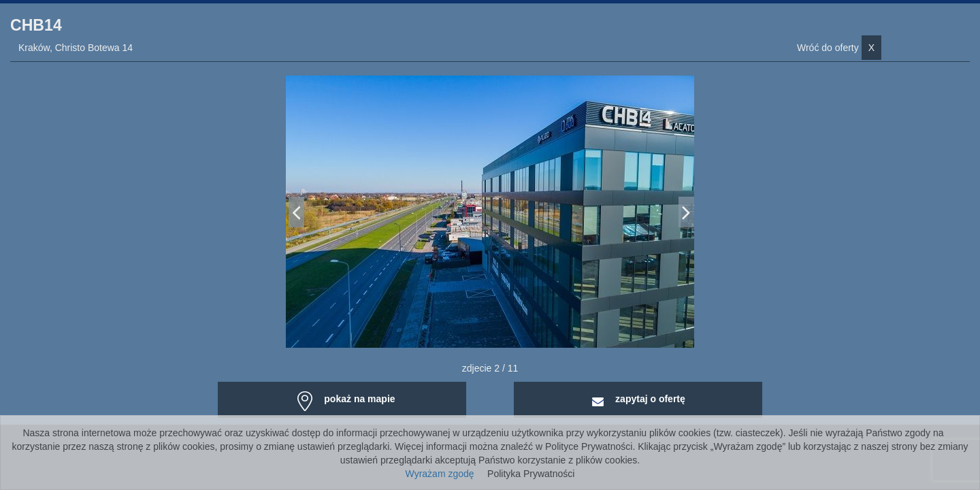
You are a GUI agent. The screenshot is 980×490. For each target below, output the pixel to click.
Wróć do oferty (839, 48)
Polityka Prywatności (531, 474)
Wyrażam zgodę (440, 474)
